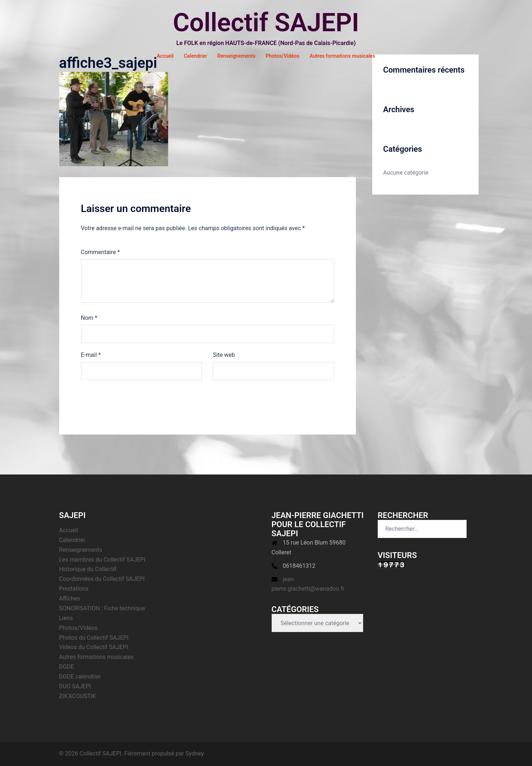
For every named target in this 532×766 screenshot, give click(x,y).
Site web (224, 355)
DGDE (67, 667)
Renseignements (237, 56)
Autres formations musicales (342, 56)
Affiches (70, 598)
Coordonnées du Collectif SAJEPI (102, 579)
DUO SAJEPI (75, 686)
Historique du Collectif (88, 569)
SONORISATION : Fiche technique (102, 608)
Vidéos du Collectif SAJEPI (94, 647)
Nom (89, 318)
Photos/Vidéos (283, 56)
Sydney (195, 753)
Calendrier (195, 56)
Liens (66, 618)
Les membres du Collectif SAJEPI (102, 560)
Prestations (74, 589)
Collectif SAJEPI (266, 23)
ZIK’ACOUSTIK (78, 696)
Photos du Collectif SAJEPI (94, 638)
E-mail (91, 355)
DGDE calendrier (80, 677)
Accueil (165, 56)
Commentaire (100, 252)
